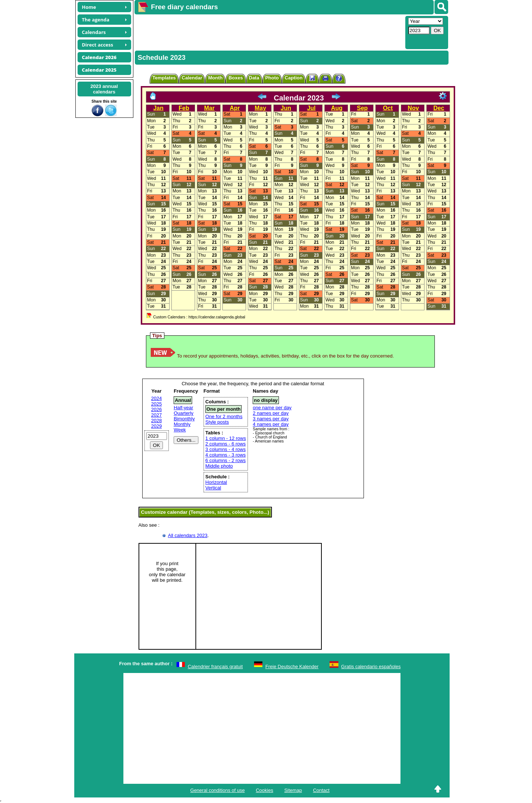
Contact (321, 790)
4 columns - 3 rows (226, 455)
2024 (156, 398)
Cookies (264, 790)
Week (180, 430)
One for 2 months (224, 416)
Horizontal (216, 482)
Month (215, 78)
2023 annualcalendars (104, 89)
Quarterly (183, 413)
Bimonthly (184, 419)
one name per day (272, 408)
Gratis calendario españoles (371, 667)
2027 (156, 415)
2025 (156, 404)
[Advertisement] (269, 32)
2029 (156, 426)
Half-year (183, 408)
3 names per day (271, 419)
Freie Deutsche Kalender (292, 667)
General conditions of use (217, 790)
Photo (272, 78)
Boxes (236, 78)
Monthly (182, 424)
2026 (156, 409)
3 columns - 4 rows (226, 449)
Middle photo (219, 466)
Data (254, 78)
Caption (294, 78)
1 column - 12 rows (226, 438)
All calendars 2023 (188, 535)
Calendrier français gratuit (215, 667)
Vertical (213, 488)
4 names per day (271, 424)
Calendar (192, 78)
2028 (156, 421)
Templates (164, 78)
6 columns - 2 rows (226, 460)
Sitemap (293, 790)
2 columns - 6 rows (226, 444)
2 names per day (271, 413)
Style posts (217, 422)
